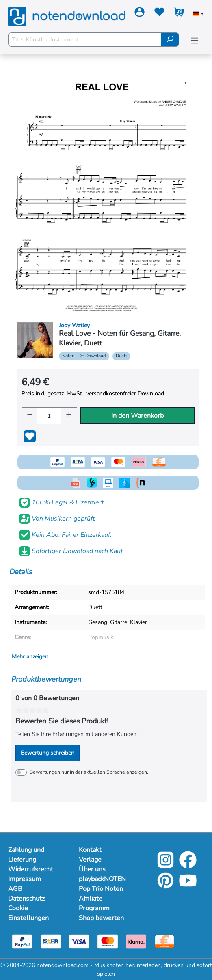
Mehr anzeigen (30, 657)
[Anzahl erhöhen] (69, 416)
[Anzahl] (49, 416)
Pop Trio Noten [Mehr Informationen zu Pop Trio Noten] (101, 889)
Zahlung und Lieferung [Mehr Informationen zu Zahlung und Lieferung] (26, 855)
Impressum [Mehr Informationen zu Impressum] (25, 879)
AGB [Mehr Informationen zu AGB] (15, 889)
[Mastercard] (108, 941)
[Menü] (195, 41)
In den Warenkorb (137, 416)
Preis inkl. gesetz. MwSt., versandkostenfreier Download (93, 394)
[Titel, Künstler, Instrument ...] (85, 40)
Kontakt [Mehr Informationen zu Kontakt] (90, 850)
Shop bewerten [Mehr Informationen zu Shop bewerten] (101, 918)
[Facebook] (188, 865)
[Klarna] (136, 941)
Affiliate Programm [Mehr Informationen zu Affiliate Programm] (94, 903)
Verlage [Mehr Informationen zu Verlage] (90, 860)
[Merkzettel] (159, 14)
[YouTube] (188, 886)
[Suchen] (170, 40)
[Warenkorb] (179, 14)
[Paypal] (22, 941)
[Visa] (79, 941)
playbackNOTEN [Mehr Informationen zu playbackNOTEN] (102, 879)
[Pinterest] (165, 886)
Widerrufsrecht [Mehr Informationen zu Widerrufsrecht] (31, 869)
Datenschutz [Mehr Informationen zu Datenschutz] (26, 899)
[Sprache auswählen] (198, 15)
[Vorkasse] (164, 941)
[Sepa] (51, 941)
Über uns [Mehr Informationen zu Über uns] (92, 869)
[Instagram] (165, 865)
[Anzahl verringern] (30, 416)
